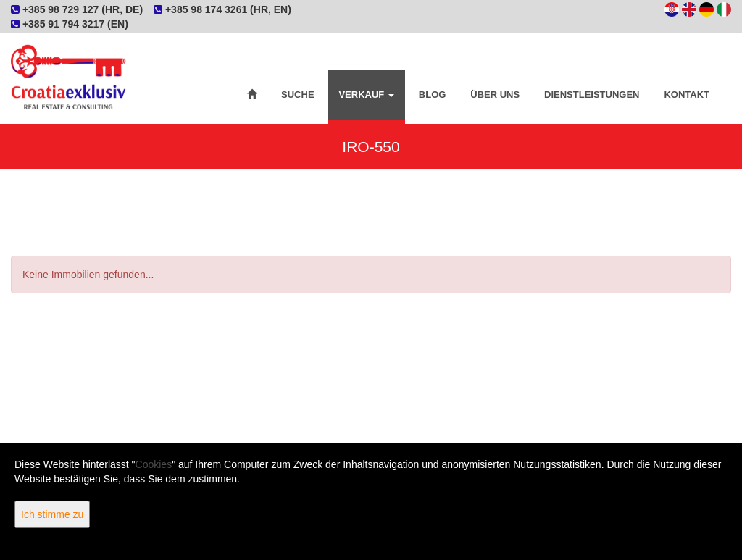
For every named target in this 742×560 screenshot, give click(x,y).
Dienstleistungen (592, 95)
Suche (298, 95)
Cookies (154, 464)
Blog (433, 95)
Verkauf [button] (366, 95)
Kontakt (687, 95)
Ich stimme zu (52, 514)
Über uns (495, 95)
